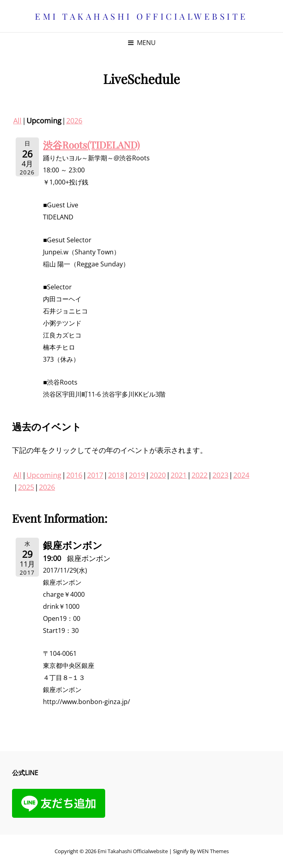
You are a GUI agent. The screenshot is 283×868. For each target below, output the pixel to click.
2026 (74, 121)
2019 (137, 475)
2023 (220, 475)
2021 (179, 475)
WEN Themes (213, 851)
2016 (74, 475)
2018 (116, 475)
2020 (158, 475)
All (17, 121)
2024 (241, 475)
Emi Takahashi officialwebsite (141, 16)
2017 (95, 475)
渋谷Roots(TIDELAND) (91, 145)
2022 (200, 475)
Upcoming (44, 475)
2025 (26, 487)
